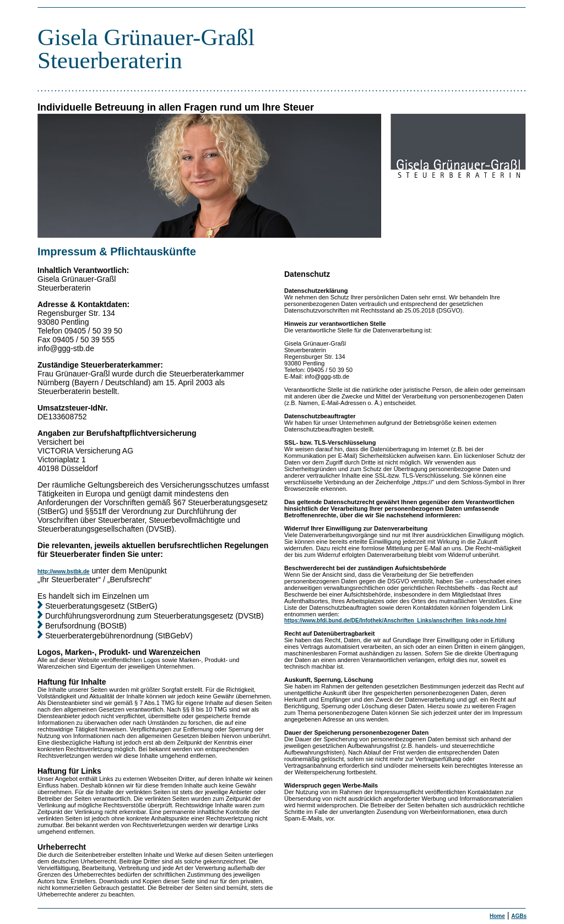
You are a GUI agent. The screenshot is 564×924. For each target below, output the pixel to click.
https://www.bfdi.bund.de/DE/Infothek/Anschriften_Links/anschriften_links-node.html (395, 620)
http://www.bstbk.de (64, 572)
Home (497, 916)
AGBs (519, 916)
